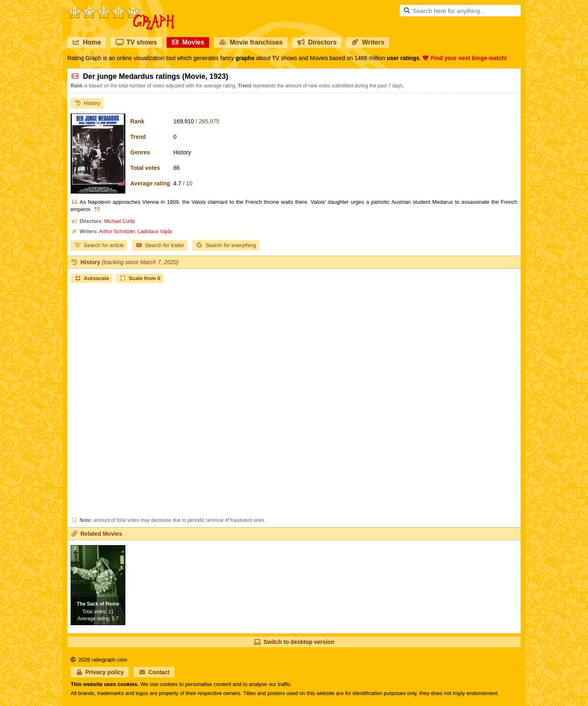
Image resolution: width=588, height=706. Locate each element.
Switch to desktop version (294, 642)
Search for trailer (160, 245)
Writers (368, 42)
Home (87, 42)
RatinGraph (121, 8)
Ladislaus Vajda (155, 232)
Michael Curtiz (120, 221)
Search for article (99, 245)
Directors (317, 42)
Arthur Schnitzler (117, 232)
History (87, 103)
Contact (154, 672)
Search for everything (226, 245)
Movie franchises (251, 42)
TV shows (136, 42)
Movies (188, 42)
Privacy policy (100, 672)
